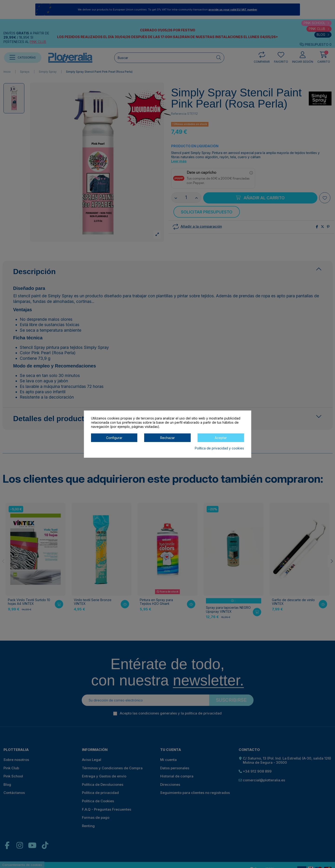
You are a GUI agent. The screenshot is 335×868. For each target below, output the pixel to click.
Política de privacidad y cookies (219, 448)
